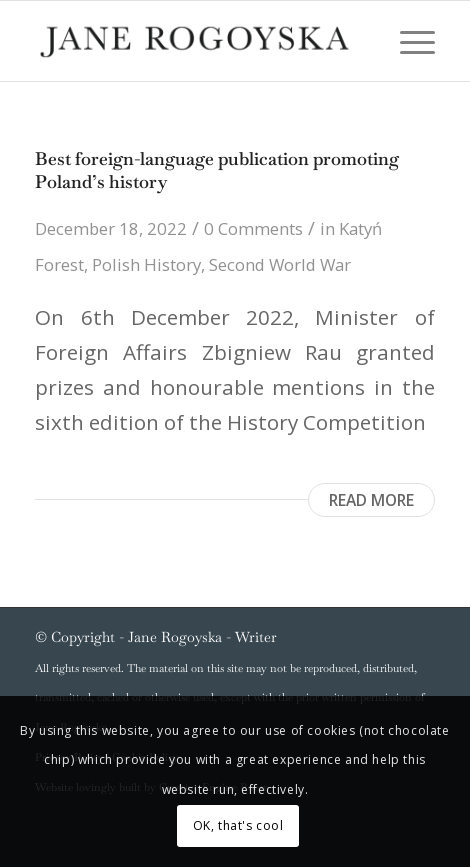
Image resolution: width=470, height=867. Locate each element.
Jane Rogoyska (175, 637)
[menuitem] (407, 41)
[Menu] (407, 41)
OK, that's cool (238, 825)
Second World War (280, 264)
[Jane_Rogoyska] (195, 41)
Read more (371, 500)
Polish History (146, 264)
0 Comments (253, 228)
